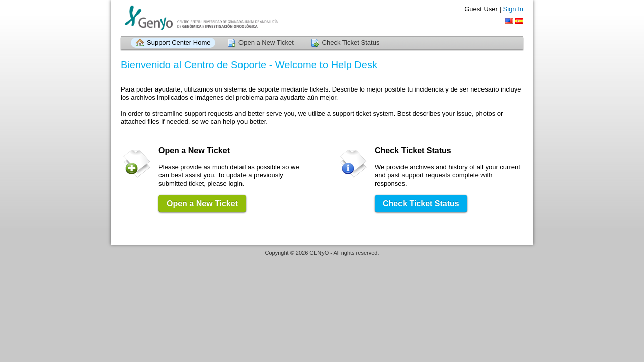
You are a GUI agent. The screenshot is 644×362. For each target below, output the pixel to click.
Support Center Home (179, 42)
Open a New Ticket (266, 42)
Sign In (513, 9)
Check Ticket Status (351, 42)
